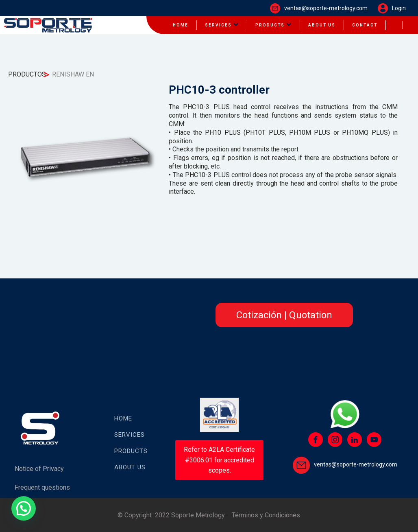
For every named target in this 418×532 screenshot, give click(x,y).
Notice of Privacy (39, 469)
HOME (181, 25)
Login (399, 8)
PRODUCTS (131, 451)
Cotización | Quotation (284, 315)
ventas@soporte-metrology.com (326, 8)
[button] (24, 508)
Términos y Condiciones (266, 515)
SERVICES (130, 435)
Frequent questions (42, 487)
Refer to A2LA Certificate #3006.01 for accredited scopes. (219, 460)
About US (130, 467)
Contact (365, 25)
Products (273, 25)
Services (222, 25)
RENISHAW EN (73, 74)
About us (322, 25)
